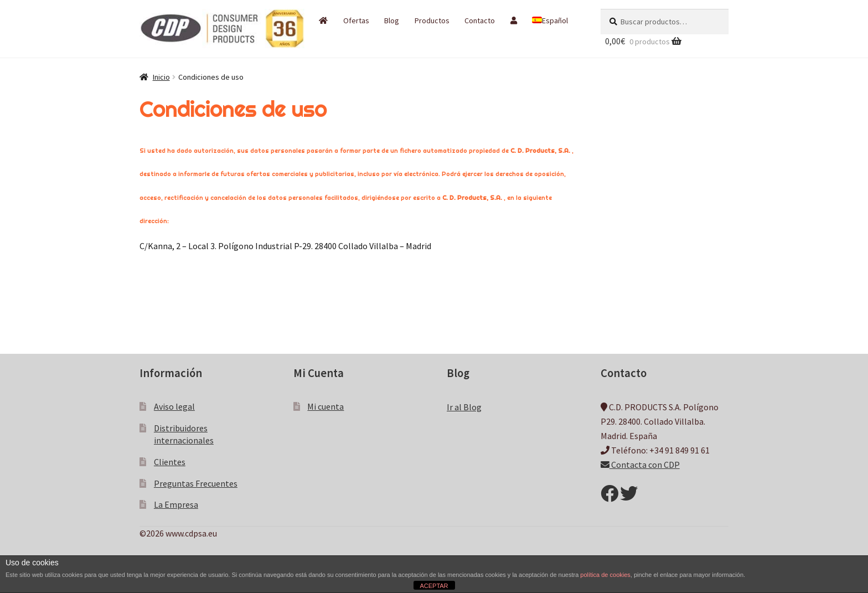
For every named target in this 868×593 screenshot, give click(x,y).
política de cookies (605, 575)
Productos (432, 20)
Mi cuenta (325, 406)
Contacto (480, 20)
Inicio (161, 77)
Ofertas (356, 20)
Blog (392, 20)
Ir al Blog (464, 407)
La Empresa (176, 504)
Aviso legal (174, 406)
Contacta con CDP (640, 465)
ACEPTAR (434, 586)
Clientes (170, 462)
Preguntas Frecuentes (196, 483)
